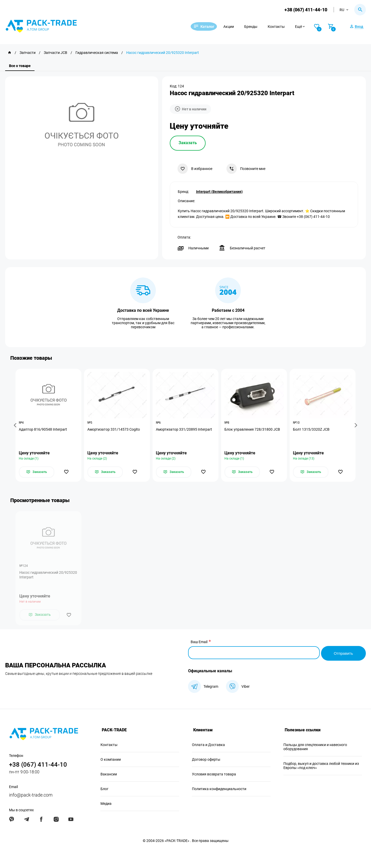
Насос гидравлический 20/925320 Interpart (48, 576)
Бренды (257, 27)
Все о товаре (20, 66)
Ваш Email (199, 643)
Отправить (343, 653)
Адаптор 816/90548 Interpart (43, 430)
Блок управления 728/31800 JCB (253, 430)
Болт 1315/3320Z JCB (312, 430)
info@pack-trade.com (31, 794)
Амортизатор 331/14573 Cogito (114, 430)
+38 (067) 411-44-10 (305, 10)
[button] (16, 425)
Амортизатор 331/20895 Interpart (184, 430)
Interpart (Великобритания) (219, 191)
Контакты (283, 27)
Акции (235, 27)
